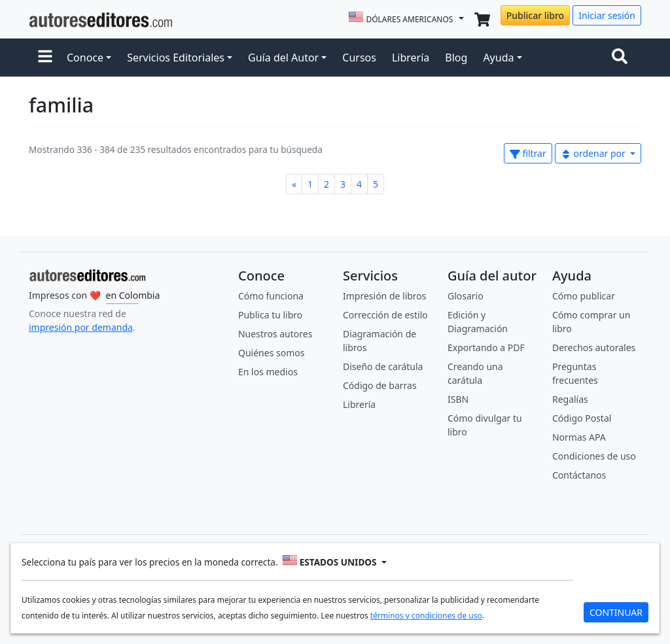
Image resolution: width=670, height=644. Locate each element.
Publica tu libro (270, 315)
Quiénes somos (271, 353)
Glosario (466, 296)
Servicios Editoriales (176, 58)
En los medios (268, 372)
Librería (411, 58)
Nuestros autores (275, 334)
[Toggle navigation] (622, 58)
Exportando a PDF (486, 347)
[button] (45, 58)
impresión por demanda (81, 327)
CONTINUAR (616, 612)
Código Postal (582, 418)
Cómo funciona (271, 296)
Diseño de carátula (383, 366)
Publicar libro (535, 15)
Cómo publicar (584, 296)
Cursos (359, 58)
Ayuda (498, 58)
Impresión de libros (385, 296)
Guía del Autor (283, 58)
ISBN (458, 399)
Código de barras (380, 385)
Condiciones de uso (594, 456)
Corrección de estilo (385, 315)
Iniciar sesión (607, 15)
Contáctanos (579, 475)
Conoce (85, 58)
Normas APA (579, 437)
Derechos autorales (594, 347)
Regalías (570, 399)
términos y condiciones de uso (426, 616)
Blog (456, 58)
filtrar (528, 153)
